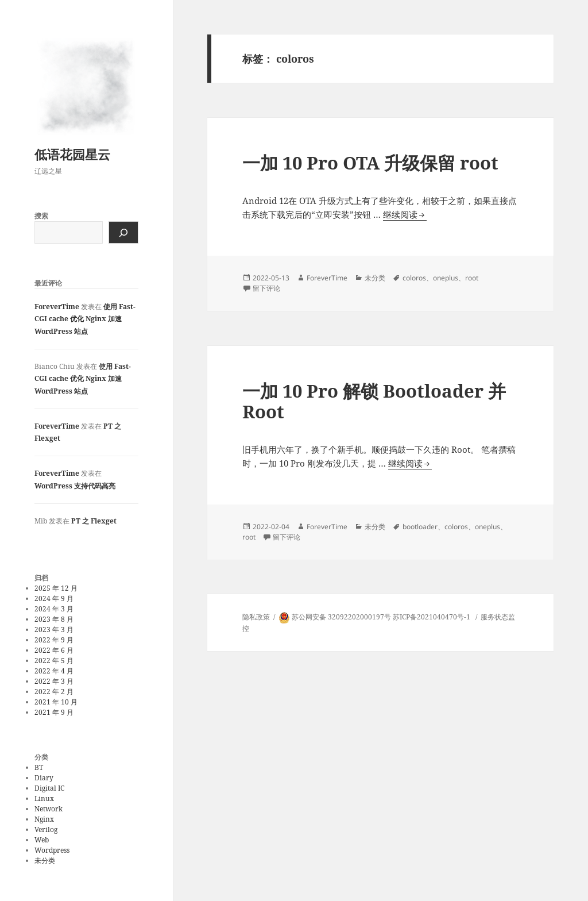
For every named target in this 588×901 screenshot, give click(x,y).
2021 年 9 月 (54, 712)
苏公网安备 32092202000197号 (341, 617)
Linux (44, 798)
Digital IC (49, 788)
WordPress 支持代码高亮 (75, 486)
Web (42, 840)
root (472, 278)
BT (39, 767)
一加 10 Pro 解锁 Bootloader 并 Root (374, 401)
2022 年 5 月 (54, 661)
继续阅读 (405, 215)
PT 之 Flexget (94, 521)
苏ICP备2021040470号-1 (432, 617)
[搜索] (123, 232)
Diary (44, 778)
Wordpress (52, 850)
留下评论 (266, 288)
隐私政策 (256, 617)
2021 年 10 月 (56, 702)
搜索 (41, 216)
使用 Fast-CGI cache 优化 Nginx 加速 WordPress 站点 (85, 319)
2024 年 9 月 (54, 598)
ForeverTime (57, 307)
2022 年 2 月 (54, 692)
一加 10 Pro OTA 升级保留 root (370, 163)
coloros (414, 278)
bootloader (420, 527)
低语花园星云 (72, 154)
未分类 (45, 860)
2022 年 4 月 (54, 671)
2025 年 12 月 (56, 588)
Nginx (44, 819)
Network (49, 809)
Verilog (46, 829)
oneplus (446, 278)
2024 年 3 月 (54, 609)
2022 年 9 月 (54, 640)
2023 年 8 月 (54, 619)
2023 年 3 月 (54, 629)
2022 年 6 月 (54, 650)
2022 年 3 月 (54, 681)
